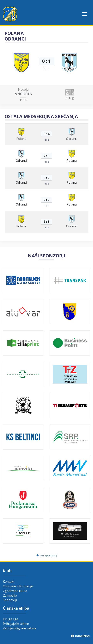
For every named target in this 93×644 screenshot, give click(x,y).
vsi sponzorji (47, 555)
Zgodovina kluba (15, 591)
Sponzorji (10, 600)
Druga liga (10, 619)
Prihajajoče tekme (16, 624)
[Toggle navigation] (85, 14)
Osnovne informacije (18, 586)
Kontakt (9, 582)
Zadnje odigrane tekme (20, 628)
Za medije (10, 595)
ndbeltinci (80, 636)
